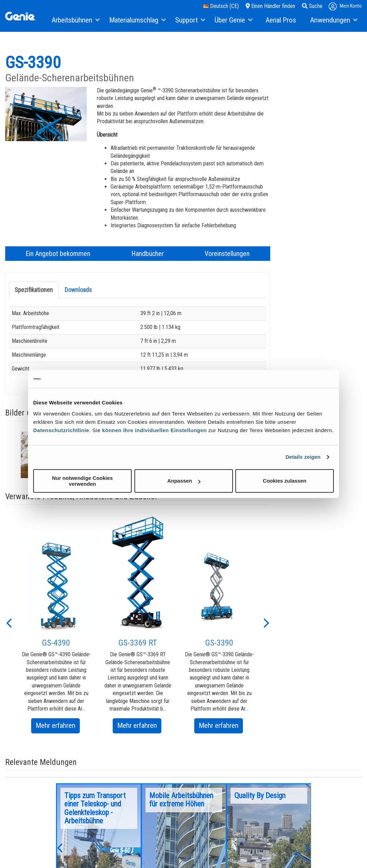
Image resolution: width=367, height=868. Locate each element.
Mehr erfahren (58, 727)
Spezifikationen (34, 290)
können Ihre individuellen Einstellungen (154, 430)
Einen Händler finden (270, 6)
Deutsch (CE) (221, 6)
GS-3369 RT (138, 643)
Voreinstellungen (227, 254)
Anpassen (184, 481)
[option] (56, 636)
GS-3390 (219, 643)
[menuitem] (75, 20)
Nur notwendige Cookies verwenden (83, 481)
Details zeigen (303, 457)
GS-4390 (56, 643)
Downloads (78, 290)
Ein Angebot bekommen (58, 254)
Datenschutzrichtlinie (61, 430)
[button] (9, 622)
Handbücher (148, 254)
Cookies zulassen (285, 481)
